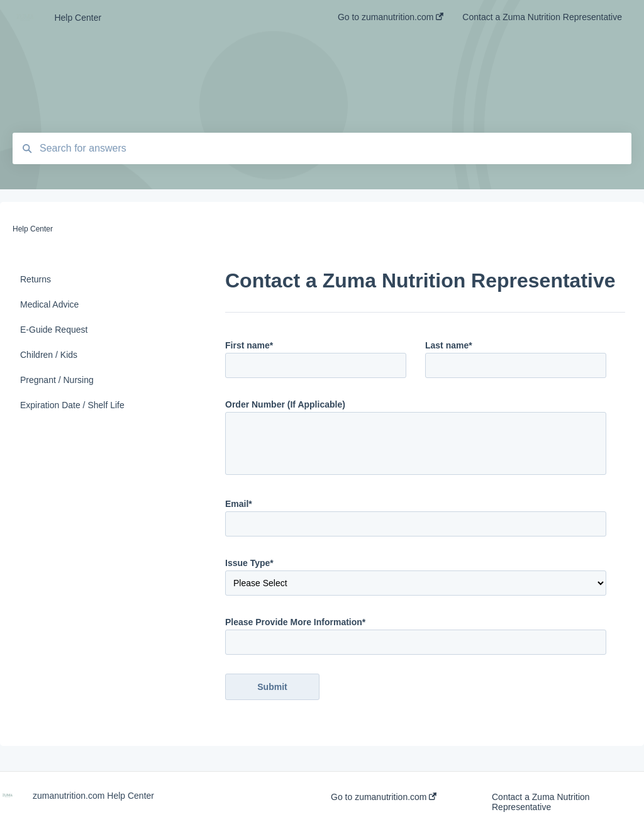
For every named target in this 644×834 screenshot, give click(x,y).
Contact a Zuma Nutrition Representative (541, 802)
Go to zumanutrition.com (384, 797)
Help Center (78, 18)
